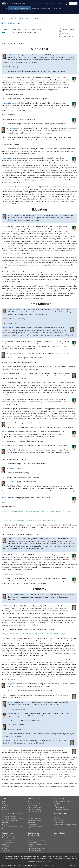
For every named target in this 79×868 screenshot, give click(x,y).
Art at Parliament (59, 821)
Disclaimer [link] (37, 865)
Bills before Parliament (35, 819)
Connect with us (59, 807)
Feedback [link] (45, 865)
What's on (57, 816)
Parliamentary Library (34, 809)
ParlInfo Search (7, 840)
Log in (66, 4)
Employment (6, 844)
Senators (4, 807)
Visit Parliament (28, 12)
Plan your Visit (58, 823)
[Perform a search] (76, 4)
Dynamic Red (5, 805)
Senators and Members (41, 8)
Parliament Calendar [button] (36, 4)
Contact (46, 4)
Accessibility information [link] (9, 865)
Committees (58, 836)
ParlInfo (53, 4)
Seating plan (5, 809)
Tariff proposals (33, 825)
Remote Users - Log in (9, 838)
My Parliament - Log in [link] (9, 836)
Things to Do (58, 819)
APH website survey (8, 842)
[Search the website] (73, 4)
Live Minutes (5, 823)
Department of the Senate (36, 838)
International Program (34, 812)
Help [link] (52, 865)
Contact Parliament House (62, 809)
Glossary (5, 848)
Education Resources (34, 807)
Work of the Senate (7, 803)
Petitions (57, 805)
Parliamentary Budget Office (37, 848)
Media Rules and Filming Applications (65, 825)
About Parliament (10, 12)
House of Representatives (10, 816)
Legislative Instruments (35, 827)
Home (5, 8)
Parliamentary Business (18, 8)
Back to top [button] (73, 865)
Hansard (28, 18)
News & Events (60, 8)
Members (4, 825)
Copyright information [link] (25, 865)
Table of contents (11, 23)
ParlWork (60, 4)
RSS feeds (5, 850)
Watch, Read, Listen (34, 803)
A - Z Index (5, 846)
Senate (4, 801)
